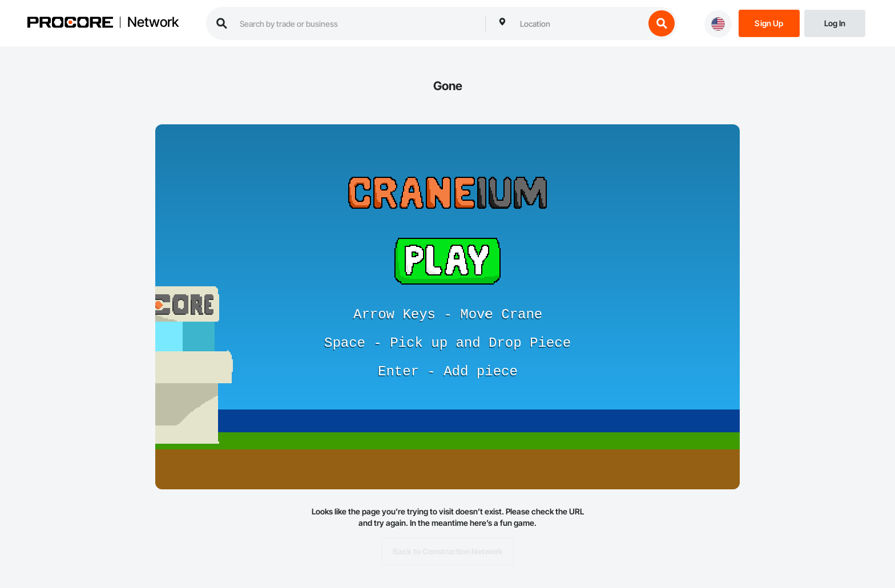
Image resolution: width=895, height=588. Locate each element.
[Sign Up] (769, 23)
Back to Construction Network (448, 551)
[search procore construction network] (357, 23)
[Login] (835, 23)
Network (153, 22)
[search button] (662, 23)
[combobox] (579, 23)
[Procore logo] (70, 24)
